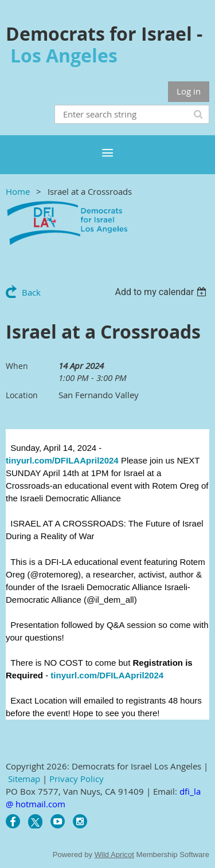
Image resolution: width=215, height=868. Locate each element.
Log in (189, 91)
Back (31, 292)
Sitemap (24, 779)
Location (22, 395)
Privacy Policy (77, 779)
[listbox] (162, 292)
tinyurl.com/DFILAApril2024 (62, 460)
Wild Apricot (114, 855)
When (17, 366)
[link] (108, 486)
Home (18, 191)
